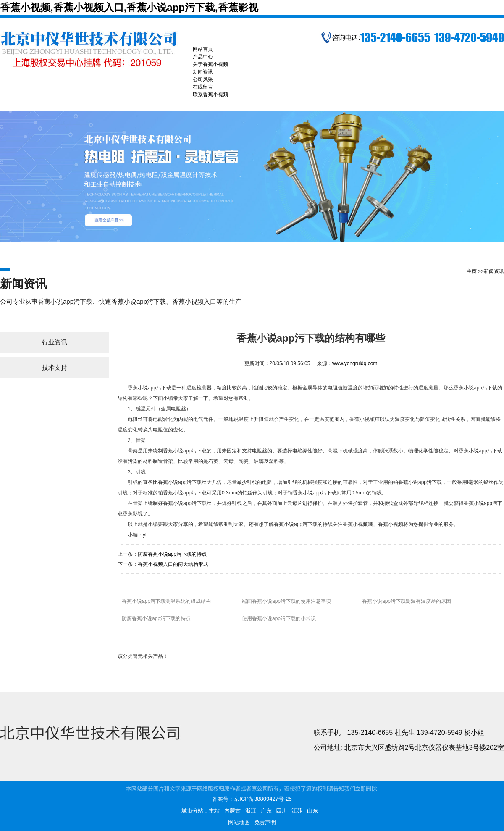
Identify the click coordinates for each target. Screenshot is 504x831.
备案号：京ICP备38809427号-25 (252, 799)
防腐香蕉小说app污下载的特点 (172, 554)
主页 (472, 271)
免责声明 (265, 822)
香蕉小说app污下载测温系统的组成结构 (166, 601)
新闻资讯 (494, 271)
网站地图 (239, 822)
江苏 (297, 811)
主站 (214, 811)
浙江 (251, 811)
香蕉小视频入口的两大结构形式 (173, 564)
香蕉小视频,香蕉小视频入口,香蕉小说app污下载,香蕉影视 (129, 7)
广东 (266, 811)
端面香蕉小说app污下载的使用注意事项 (286, 601)
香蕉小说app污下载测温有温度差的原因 (407, 601)
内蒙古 (232, 811)
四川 (281, 811)
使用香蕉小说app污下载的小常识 (279, 618)
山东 (312, 811)
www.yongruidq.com (355, 363)
